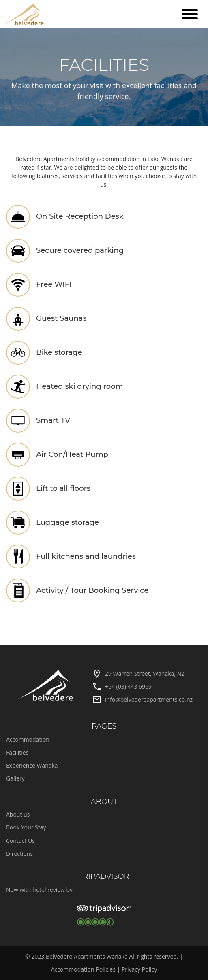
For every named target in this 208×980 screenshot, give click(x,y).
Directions (19, 854)
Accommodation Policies (83, 969)
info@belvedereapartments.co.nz (149, 699)
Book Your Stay (26, 827)
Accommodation (28, 739)
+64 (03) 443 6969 (128, 686)
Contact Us (20, 841)
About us (18, 814)
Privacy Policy (139, 969)
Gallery (15, 778)
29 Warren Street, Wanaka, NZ (145, 673)
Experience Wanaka (32, 765)
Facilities (17, 752)
